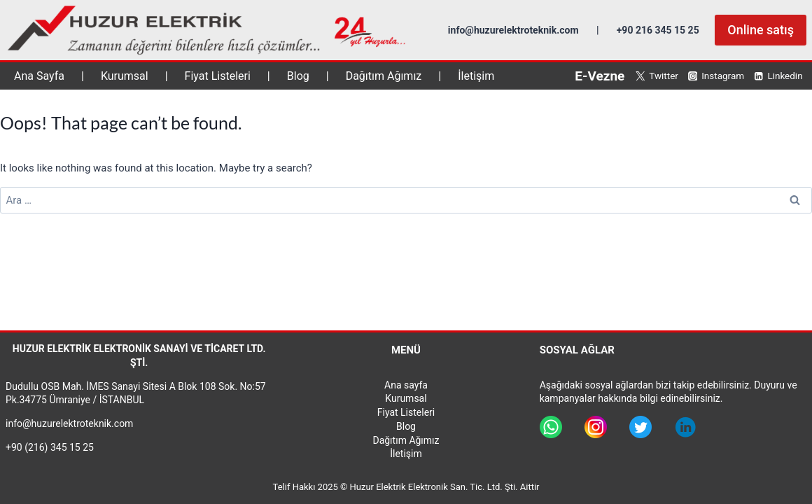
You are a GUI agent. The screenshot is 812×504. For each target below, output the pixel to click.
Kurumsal (125, 76)
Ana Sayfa (39, 76)
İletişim (476, 76)
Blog (298, 76)
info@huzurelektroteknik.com (513, 30)
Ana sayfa (406, 385)
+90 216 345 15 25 (658, 30)
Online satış (761, 30)
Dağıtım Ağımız (384, 76)
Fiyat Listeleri (218, 76)
